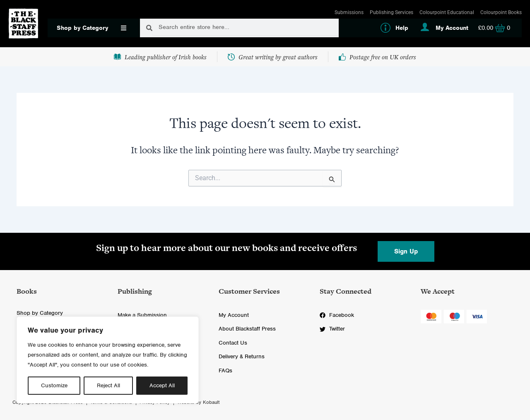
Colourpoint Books (501, 12)
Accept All (162, 385)
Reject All (108, 385)
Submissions (349, 12)
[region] (108, 360)
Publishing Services (391, 12)
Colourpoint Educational (447, 12)
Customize (54, 385)
